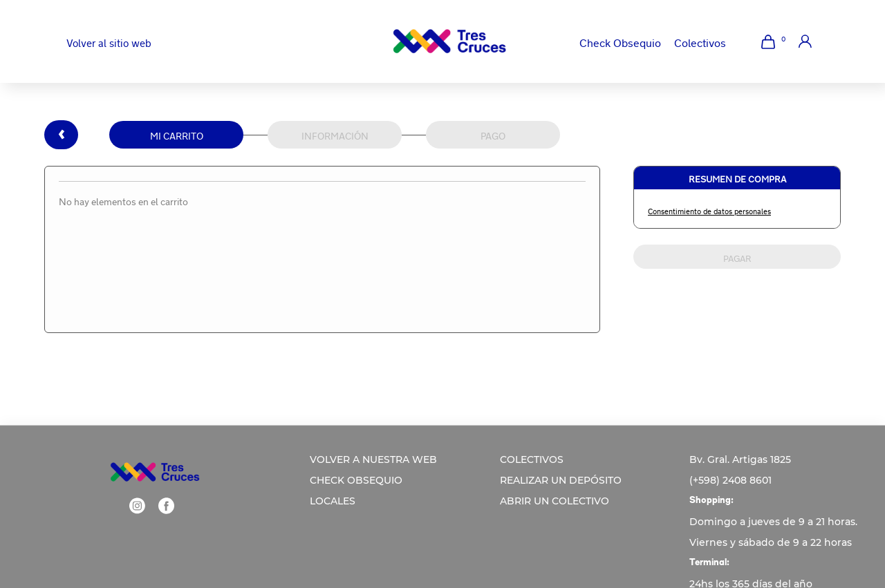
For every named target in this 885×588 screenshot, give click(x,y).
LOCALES (333, 501)
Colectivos (700, 41)
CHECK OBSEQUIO (356, 480)
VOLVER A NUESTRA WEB (373, 459)
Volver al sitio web (109, 42)
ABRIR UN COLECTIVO (555, 501)
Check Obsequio (620, 41)
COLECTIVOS (532, 459)
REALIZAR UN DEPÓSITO (561, 480)
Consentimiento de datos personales (709, 210)
